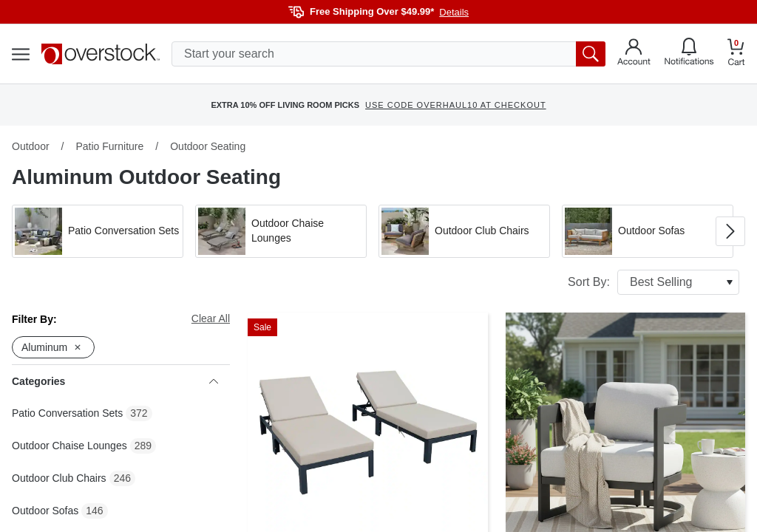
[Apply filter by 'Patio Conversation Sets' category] (98, 231)
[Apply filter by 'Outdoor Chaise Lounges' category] (281, 231)
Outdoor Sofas (45, 511)
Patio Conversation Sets (67, 413)
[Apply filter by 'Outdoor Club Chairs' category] (464, 231)
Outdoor (31, 146)
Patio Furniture (109, 146)
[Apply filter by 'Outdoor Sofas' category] (648, 231)
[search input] (388, 54)
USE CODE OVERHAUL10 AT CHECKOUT (456, 105)
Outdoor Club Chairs (59, 478)
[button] (98, 231)
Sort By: (654, 282)
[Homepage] (101, 54)
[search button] (591, 54)
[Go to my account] (634, 54)
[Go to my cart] (736, 54)
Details (454, 12)
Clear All (211, 318)
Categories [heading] (115, 381)
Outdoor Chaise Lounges (69, 446)
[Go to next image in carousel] (730, 231)
